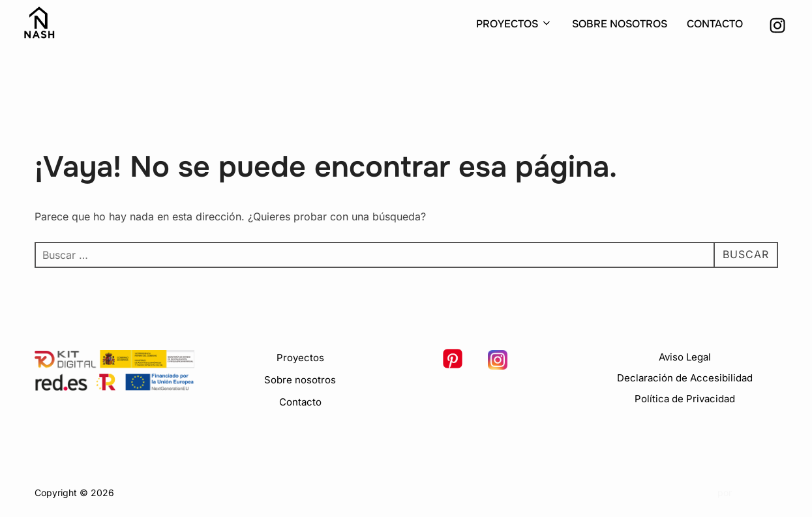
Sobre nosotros (300, 380)
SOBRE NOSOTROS (620, 24)
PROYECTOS (514, 24)
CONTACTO (715, 24)
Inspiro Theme (684, 493)
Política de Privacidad (685, 399)
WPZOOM (756, 493)
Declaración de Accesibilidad (685, 378)
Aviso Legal (685, 357)
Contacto (300, 402)
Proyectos (300, 358)
